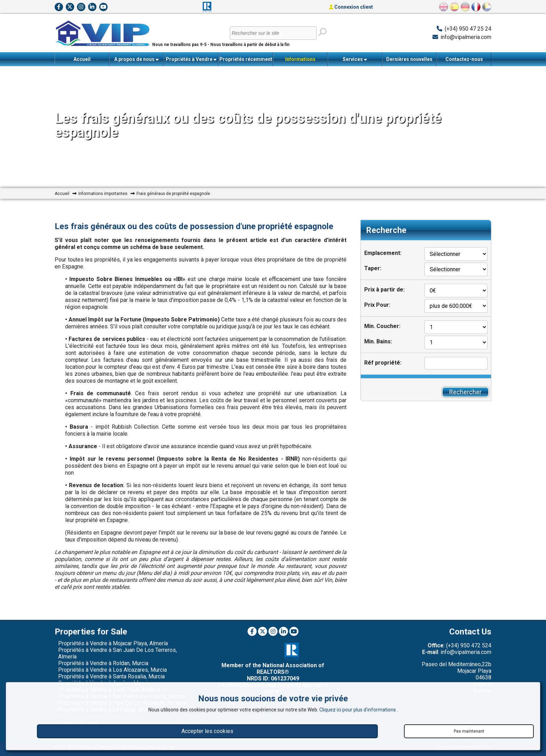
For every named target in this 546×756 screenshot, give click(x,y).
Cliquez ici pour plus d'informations (358, 710)
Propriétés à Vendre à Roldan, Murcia (103, 663)
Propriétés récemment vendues (246, 61)
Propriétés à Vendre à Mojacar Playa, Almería (113, 643)
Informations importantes (300, 61)
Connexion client (351, 7)
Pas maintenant (469, 731)
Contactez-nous (464, 59)
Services (355, 59)
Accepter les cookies (207, 731)
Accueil (82, 59)
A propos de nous (136, 59)
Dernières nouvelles (409, 59)
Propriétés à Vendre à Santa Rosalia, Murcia (111, 676)
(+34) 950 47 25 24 (468, 29)
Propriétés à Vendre (191, 59)
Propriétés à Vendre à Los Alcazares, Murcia (112, 670)
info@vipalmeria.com (466, 37)
